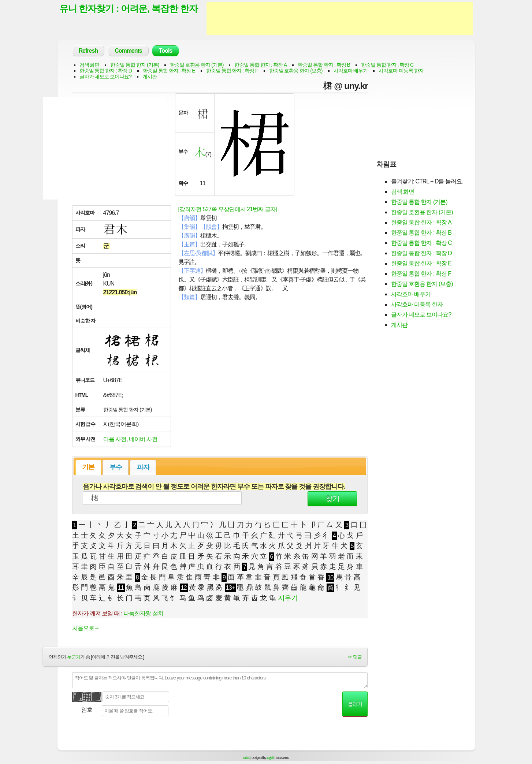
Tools (165, 51)
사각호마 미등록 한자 (401, 71)
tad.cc (247, 758)
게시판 (150, 77)
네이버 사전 (143, 439)
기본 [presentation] (88, 467)
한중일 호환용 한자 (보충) (296, 71)
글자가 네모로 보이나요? (106, 77)
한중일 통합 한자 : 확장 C (387, 65)
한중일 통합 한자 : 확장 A (261, 65)
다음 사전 (115, 439)
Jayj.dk (270, 758)
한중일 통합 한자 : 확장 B (324, 65)
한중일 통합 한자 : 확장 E (169, 71)
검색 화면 (90, 65)
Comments (128, 51)
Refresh (88, 51)
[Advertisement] (340, 18)
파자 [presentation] (143, 467)
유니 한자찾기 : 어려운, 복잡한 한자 (129, 8)
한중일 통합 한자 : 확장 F (232, 71)
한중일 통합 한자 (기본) (135, 65)
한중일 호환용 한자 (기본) (197, 65)
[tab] (88, 467)
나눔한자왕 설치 (143, 613)
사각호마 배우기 (351, 71)
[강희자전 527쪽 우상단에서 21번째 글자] (228, 209)
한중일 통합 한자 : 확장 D (106, 71)
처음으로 (86, 628)
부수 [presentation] (116, 467)
